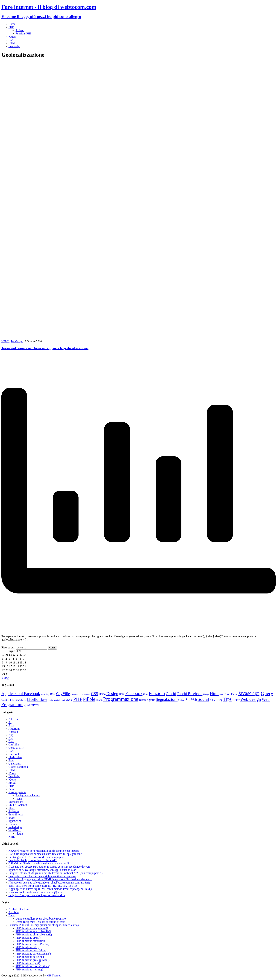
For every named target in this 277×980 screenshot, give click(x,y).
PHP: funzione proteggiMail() (33, 960)
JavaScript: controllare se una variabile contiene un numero (42, 876)
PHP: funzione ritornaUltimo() (33, 966)
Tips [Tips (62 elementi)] (227, 699)
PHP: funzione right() (28, 963)
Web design (15, 827)
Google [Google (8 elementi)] (206, 694)
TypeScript (15, 821)
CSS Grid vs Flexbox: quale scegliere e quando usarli (39, 863)
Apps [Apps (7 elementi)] (43, 694)
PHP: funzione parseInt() (30, 957)
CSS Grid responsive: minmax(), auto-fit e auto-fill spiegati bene (45, 854)
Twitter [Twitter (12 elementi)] (236, 700)
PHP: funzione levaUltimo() (31, 950)
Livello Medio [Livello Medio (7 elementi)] (53, 700)
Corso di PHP (16, 748)
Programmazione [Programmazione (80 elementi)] (121, 699)
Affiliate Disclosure (20, 909)
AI (10, 722)
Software (14, 811)
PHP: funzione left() (27, 947)
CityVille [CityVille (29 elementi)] (63, 694)
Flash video (15, 757)
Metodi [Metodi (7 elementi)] (62, 700)
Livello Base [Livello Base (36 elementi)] (37, 699)
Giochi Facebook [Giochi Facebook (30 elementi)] (190, 694)
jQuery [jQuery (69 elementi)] (266, 693)
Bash (11, 741)
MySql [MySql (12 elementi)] (69, 700)
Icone (19, 799)
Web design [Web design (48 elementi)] (251, 699)
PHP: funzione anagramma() (32, 928)
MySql (12, 783)
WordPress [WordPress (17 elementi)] (33, 705)
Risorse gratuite (17, 792)
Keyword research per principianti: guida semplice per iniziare (44, 851)
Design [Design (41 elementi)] (112, 694)
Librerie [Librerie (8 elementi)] (23, 700)
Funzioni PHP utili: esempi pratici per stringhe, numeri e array (44, 925)
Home (12, 24)
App (11, 735)
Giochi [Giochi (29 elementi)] (171, 694)
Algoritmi (14, 729)
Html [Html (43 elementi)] (214, 694)
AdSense (14, 719)
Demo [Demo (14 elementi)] (102, 694)
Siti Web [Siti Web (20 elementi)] (191, 700)
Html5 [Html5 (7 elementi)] (222, 694)
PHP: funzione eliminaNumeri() (34, 934)
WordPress (15, 830)
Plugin (19, 834)
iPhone (12, 773)
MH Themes (54, 975)
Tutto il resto (16, 814)
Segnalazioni (16, 802)
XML (12, 837)
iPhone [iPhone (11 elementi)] (234, 694)
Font (11, 760)
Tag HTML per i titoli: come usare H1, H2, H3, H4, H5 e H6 (43, 886)
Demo (12, 915)
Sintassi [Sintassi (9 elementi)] (182, 700)
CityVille (14, 744)
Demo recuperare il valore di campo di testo (40, 922)
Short (12, 808)
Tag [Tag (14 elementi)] (220, 700)
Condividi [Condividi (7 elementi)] (74, 694)
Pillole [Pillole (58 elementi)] (89, 699)
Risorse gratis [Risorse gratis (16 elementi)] (147, 700)
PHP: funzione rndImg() (29, 969)
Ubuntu (13, 824)
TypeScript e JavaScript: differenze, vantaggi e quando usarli (43, 870)
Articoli (20, 30)
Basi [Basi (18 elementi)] (53, 694)
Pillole (12, 789)
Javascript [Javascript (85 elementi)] (248, 693)
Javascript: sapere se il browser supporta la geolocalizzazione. (45, 348)
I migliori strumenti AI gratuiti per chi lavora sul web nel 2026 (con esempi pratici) (55, 873)
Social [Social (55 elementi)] (203, 699)
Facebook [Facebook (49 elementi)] (134, 693)
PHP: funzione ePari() (28, 938)
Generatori (14, 764)
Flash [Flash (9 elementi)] (145, 694)
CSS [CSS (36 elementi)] (95, 694)
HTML (12, 43)
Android (13, 732)
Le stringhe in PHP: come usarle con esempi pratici (38, 857)
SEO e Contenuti (18, 805)
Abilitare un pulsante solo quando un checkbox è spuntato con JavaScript (50, 883)
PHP (11, 27)
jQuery (12, 37)
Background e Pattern (28, 795)
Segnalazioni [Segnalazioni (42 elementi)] (167, 699)
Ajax (11, 725)
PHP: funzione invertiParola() (32, 944)
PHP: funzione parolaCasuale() (33, 954)
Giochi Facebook (18, 767)
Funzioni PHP (23, 33)
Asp (11, 738)
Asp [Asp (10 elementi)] (47, 694)
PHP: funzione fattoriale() (30, 941)
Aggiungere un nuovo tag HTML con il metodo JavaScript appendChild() (50, 889)
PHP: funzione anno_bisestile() (33, 931)
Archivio (14, 912)
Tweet (12, 818)
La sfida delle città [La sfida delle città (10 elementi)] (10, 700)
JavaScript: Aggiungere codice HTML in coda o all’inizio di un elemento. (50, 879)
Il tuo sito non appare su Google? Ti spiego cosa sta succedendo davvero (49, 867)
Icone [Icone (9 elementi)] (227, 694)
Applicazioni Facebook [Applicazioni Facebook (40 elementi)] (21, 694)
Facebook (14, 754)
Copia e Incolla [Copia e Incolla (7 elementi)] (85, 694)
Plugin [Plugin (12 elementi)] (99, 700)
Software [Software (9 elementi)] (214, 700)
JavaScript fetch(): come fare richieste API (33, 860)
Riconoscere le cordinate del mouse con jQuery (35, 892)
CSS (11, 40)
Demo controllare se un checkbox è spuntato (41, 919)
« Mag (5, 678)
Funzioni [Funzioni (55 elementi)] (157, 693)
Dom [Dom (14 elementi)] (122, 694)
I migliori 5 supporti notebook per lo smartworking (37, 895)
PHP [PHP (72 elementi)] (78, 699)
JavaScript (14, 46)
